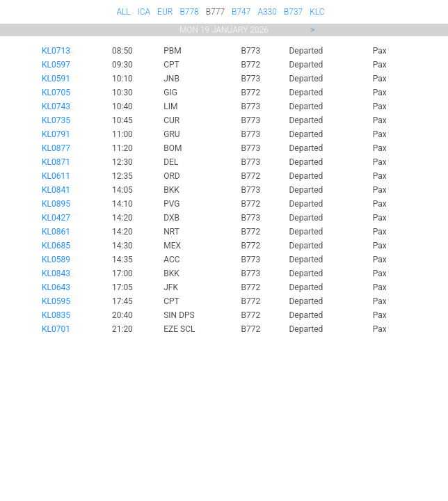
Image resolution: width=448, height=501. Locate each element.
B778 (189, 12)
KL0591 (56, 79)
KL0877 (56, 148)
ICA (144, 12)
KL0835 (56, 315)
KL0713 (56, 51)
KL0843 (56, 273)
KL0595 (56, 301)
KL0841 (56, 190)
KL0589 (56, 260)
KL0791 (56, 134)
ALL (123, 12)
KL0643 (56, 287)
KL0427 (56, 218)
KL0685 (56, 246)
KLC (317, 12)
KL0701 (56, 329)
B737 (293, 12)
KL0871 (56, 162)
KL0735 (56, 120)
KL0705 (56, 93)
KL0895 (56, 204)
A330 (267, 12)
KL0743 (56, 106)
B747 (241, 12)
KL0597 (56, 65)
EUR (165, 12)
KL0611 (56, 176)
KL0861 (56, 232)
